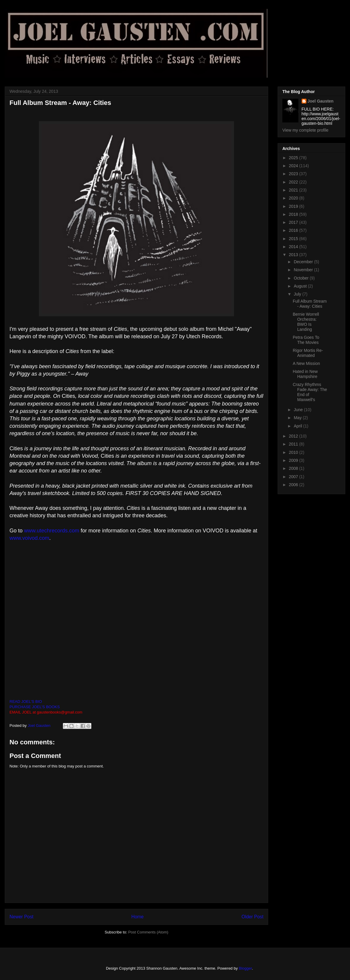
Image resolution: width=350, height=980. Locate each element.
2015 (294, 239)
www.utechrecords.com (52, 531)
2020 (294, 198)
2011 (294, 444)
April (298, 426)
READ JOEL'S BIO (26, 702)
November (304, 270)
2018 (294, 214)
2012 (294, 436)
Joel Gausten (321, 101)
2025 (294, 158)
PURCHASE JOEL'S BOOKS (35, 707)
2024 (294, 166)
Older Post (252, 917)
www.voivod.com (29, 538)
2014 (294, 247)
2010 (294, 452)
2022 (294, 182)
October (302, 278)
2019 (294, 206)
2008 (294, 468)
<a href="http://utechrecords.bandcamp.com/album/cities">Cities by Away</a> (136, 623)
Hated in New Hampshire (305, 374)
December (304, 262)
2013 (294, 255)
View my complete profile (305, 130)
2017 (294, 222)
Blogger (245, 968)
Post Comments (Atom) (148, 932)
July (298, 294)
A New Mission (306, 363)
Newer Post (22, 917)
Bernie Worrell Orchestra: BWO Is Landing (306, 322)
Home (138, 917)
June (299, 410)
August (301, 286)
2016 (294, 230)
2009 (294, 460)
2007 (294, 477)
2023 (294, 174)
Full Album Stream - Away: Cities (310, 304)
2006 (294, 485)
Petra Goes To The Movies (306, 340)
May (298, 418)
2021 (294, 190)
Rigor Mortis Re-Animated (308, 353)
